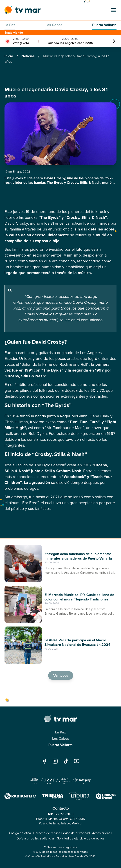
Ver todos (60, 675)
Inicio (9, 56)
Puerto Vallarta (104, 25)
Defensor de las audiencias (36, 838)
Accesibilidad (101, 833)
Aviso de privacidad (76, 833)
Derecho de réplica (47, 833)
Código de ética (20, 833)
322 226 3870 (64, 814)
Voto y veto (21, 43)
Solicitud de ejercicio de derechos (81, 838)
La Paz (10, 25)
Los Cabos (54, 25)
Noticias (28, 56)
